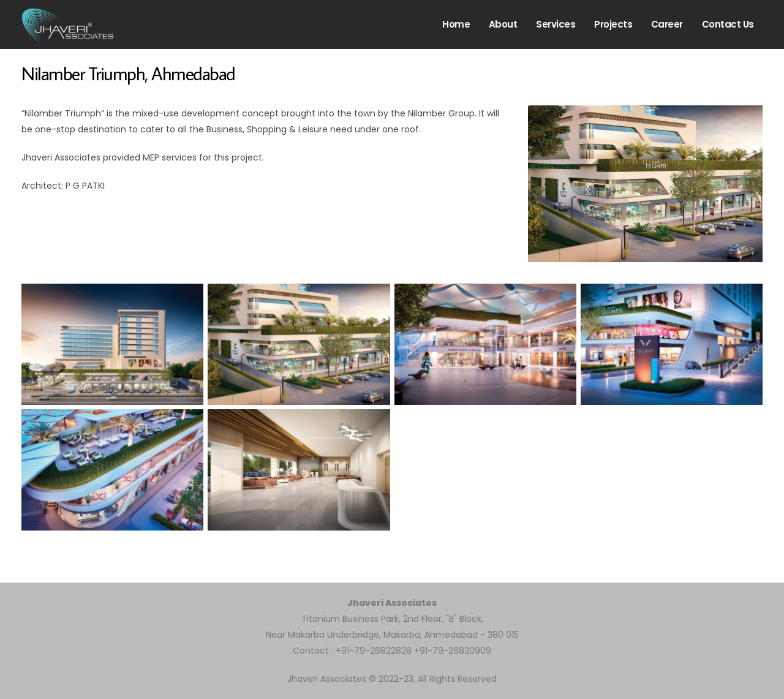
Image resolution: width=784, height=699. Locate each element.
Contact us (728, 24)
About (503, 24)
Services (556, 24)
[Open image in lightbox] (112, 344)
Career (667, 24)
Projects (613, 24)
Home (456, 24)
